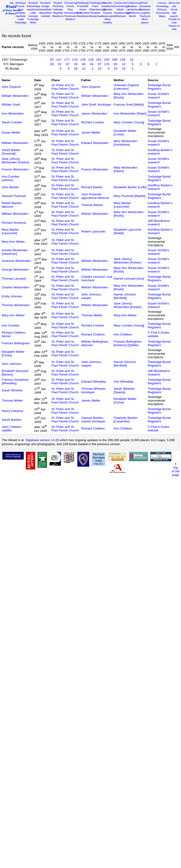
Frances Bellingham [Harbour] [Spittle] (128, 343)
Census (162, 3)
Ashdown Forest (21, 4)
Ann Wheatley (123, 382)
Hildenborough (97, 9)
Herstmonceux (73, 13)
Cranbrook (120, 3)
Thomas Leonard (14, 279)
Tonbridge (21, 22)
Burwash (45, 3)
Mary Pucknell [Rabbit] (129, 196)
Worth (132, 16)
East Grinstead (145, 4)
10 (132, 60)
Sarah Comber (12, 122)
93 (116, 64)
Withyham (120, 16)
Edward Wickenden (95, 143)
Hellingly (58, 9)
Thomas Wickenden (16, 305)
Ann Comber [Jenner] (11, 178)
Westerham (96, 16)
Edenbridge (34, 6)
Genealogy (162, 6)
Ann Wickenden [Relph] (130, 114)
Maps (162, 16)
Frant (95, 6)
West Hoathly (108, 21)
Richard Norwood (14, 223)
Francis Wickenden (15, 169)
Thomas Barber (92, 205)
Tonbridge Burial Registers (159, 87)
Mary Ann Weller (13, 242)
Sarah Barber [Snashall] (11, 152)
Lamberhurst (134, 9)
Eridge (46, 6)
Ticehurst (145, 16)
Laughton (145, 13)
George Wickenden (15, 270)
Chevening (70, 3)
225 (107, 60)
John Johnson (12, 364)
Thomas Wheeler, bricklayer (94, 390)
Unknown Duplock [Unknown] (126, 87)
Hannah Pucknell (14, 196)
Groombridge (122, 6)
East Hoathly (21, 11)
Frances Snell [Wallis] (129, 105)
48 (84, 64)
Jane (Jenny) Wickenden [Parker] (15, 161)
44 (92, 64)
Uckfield (46, 16)
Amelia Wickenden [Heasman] (15, 252)
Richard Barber (92, 187)
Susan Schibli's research (158, 96)
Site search (174, 14)
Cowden (108, 3)
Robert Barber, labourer (12, 205)
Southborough (122, 13)
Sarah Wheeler (12, 390)
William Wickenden (15, 96)
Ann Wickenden (13, 114)
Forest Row (70, 8)
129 (123, 60)
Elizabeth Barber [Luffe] (130, 187)
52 (60, 64)
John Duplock (11, 87)
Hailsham (145, 9)
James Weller (91, 132)
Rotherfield (83, 13)
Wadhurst (58, 16)
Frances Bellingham (16, 343)
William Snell (11, 105)
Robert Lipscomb (93, 231)
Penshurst (70, 16)
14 (123, 64)
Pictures (162, 9)
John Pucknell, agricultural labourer (95, 196)
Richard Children (93, 334)
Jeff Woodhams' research (159, 223)
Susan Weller (11, 132)
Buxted (58, 3)
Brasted (33, 3)
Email (174, 9)
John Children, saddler (12, 429)
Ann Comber (11, 325)
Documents (163, 13)
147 (59, 60)
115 (107, 64)
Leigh (21, 19)
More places (145, 21)
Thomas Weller (92, 315)
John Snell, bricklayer (96, 105)
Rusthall (95, 13)
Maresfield (45, 13)
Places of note (174, 27)
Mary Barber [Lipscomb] (122, 205)
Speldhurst (132, 13)
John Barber (10, 187)
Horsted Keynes (108, 11)
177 (67, 60)
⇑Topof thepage (175, 470)
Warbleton (83, 16)
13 (84, 69)
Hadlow (132, 6)
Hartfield (21, 16)
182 (99, 60)
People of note (174, 21)
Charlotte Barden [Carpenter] (126, 420)
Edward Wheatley (94, 382)
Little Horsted (33, 14)
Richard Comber (93, 122)
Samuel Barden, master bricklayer (93, 420)
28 (52, 64)
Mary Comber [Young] (129, 122)
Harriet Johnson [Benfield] (125, 296)
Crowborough (134, 3)
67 (68, 64)
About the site (174, 4)
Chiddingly (83, 3)
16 (76, 69)
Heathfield (46, 9)
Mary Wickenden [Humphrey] (125, 143)
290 (115, 60)
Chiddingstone (97, 3)
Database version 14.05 (42, 440)
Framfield (83, 6)
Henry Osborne (12, 411)
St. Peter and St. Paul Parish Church (65, 87)
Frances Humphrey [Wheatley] (15, 381)
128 (83, 60)
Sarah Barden (11, 420)
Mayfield (58, 13)
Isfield (120, 9)
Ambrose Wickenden (16, 261)
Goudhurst (108, 6)
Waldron (70, 19)
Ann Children (123, 334)
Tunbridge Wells (33, 21)
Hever (83, 9)
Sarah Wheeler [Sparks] (124, 390)
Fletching (58, 6)
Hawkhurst (33, 9)
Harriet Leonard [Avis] (129, 279)
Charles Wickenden (15, 287)
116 (75, 60)
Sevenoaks (108, 16)
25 (52, 60)
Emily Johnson (12, 296)
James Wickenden (94, 114)
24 (116, 69)
